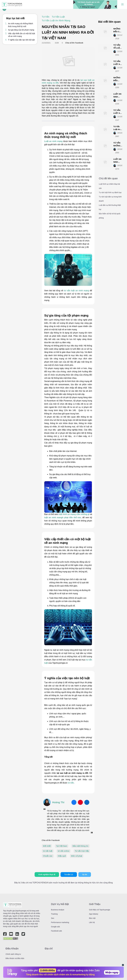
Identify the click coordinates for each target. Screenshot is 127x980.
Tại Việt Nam (62, 846)
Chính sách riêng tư (13, 954)
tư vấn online (64, 851)
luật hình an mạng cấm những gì (74, 514)
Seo (53, 918)
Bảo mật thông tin (80, 846)
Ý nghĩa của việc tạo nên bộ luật (21, 40)
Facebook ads (56, 931)
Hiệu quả (62, 856)
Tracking (54, 914)
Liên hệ (92, 922)
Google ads (55, 927)
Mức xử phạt (77, 856)
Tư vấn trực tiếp (82, 851)
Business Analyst (58, 910)
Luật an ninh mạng (53, 141)
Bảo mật (92, 918)
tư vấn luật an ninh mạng (77, 291)
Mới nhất (47, 846)
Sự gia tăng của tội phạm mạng (21, 30)
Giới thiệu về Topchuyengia (100, 910)
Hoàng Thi (58, 802)
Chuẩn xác (48, 856)
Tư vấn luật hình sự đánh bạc (110, 192)
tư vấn (71, 783)
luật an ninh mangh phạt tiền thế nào (63, 517)
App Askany (94, 914)
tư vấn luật (48, 851)
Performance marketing (60, 922)
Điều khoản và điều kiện (15, 958)
